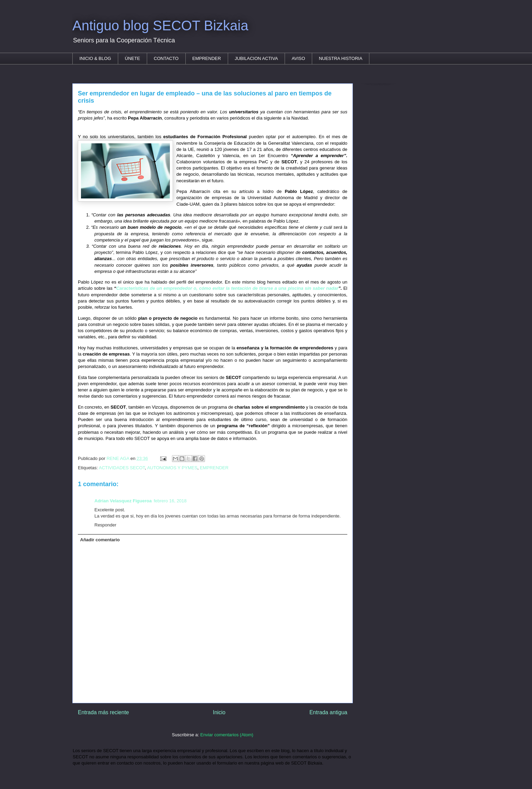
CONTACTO (166, 58)
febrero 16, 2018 (170, 501)
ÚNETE (132, 58)
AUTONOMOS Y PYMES (172, 468)
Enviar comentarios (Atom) (227, 735)
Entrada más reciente (103, 712)
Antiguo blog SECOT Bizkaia (160, 25)
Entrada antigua (328, 712)
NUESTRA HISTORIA (340, 58)
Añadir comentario (100, 540)
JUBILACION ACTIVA (256, 58)
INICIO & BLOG (95, 58)
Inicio (219, 712)
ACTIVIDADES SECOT (122, 468)
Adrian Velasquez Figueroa (123, 501)
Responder (105, 525)
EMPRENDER (207, 58)
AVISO (299, 58)
